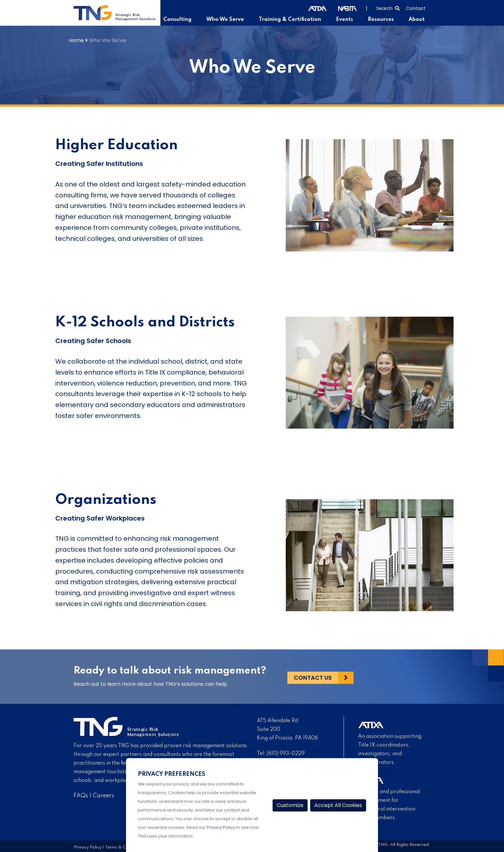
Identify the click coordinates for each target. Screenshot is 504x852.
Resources (382, 20)
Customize (290, 805)
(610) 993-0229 (286, 754)
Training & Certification (294, 20)
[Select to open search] (388, 8)
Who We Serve (231, 20)
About (417, 20)
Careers (104, 796)
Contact (416, 8)
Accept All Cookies (338, 805)
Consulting (185, 20)
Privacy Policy (88, 847)
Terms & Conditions (125, 847)
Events (347, 20)
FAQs (81, 796)
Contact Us (313, 677)
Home (76, 40)
